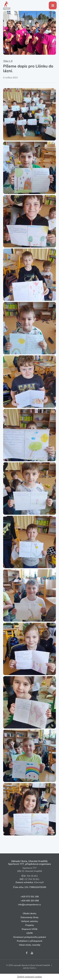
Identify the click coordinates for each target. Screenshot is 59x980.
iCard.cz (33, 968)
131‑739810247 (32, 887)
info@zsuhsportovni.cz (29, 905)
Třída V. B (8, 61)
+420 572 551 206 (30, 897)
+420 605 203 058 (30, 901)
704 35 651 (32, 876)
